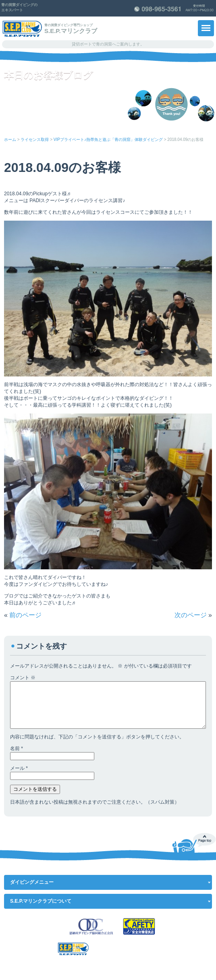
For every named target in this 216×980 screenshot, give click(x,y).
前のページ (25, 615)
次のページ (191, 615)
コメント (23, 678)
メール (19, 768)
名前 (17, 748)
